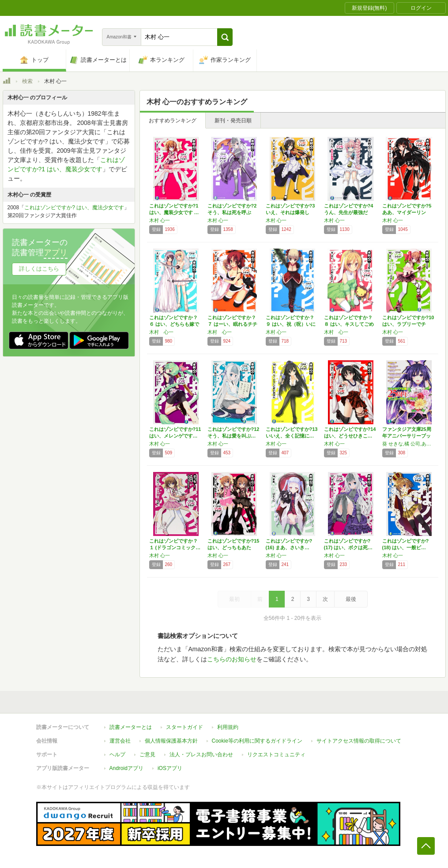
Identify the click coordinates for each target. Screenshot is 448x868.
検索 (27, 81)
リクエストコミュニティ (276, 755)
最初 (234, 599)
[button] (225, 37)
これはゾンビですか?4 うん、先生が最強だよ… (349, 212)
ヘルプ (117, 755)
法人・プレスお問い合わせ (201, 755)
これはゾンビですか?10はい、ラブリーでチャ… (408, 324)
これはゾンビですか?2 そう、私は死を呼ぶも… (232, 212)
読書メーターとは (131, 727)
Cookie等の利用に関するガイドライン (257, 741)
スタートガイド (184, 727)
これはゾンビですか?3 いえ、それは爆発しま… (290, 212)
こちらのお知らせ (232, 659)
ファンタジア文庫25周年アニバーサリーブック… (407, 436)
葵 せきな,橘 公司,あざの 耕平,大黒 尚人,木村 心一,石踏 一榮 (409, 444)
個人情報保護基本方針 (171, 741)
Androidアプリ (126, 768)
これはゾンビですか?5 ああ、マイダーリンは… (407, 212)
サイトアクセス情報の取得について (359, 741)
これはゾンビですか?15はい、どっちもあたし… (233, 547)
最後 (351, 599)
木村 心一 (160, 220)
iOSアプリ (170, 768)
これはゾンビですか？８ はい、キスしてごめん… (349, 324)
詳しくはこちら (39, 269)
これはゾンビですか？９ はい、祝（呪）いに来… (291, 324)
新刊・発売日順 (233, 121)
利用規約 (228, 727)
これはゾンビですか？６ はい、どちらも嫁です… (174, 324)
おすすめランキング (173, 121)
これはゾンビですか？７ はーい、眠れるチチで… (232, 324)
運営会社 (120, 741)
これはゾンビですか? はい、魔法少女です (74, 208)
